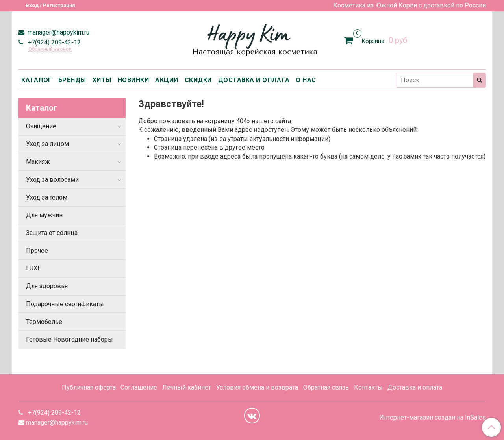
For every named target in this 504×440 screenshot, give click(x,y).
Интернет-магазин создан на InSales (433, 418)
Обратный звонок (50, 49)
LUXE (33, 268)
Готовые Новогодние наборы (69, 339)
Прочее (37, 251)
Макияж (38, 162)
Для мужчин (44, 215)
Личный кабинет (187, 387)
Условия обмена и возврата (257, 387)
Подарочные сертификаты (65, 304)
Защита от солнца (52, 233)
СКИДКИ (198, 80)
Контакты (368, 387)
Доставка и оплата (415, 387)
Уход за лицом (47, 144)
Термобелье (44, 322)
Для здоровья (47, 286)
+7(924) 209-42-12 (54, 42)
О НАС (306, 80)
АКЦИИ (167, 80)
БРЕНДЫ (72, 80)
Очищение (41, 126)
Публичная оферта (89, 387)
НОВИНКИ (133, 80)
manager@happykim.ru (58, 32)
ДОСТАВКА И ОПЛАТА (254, 80)
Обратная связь (326, 387)
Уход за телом (47, 197)
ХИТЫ (102, 80)
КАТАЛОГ (37, 80)
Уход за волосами (52, 180)
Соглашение (139, 387)
